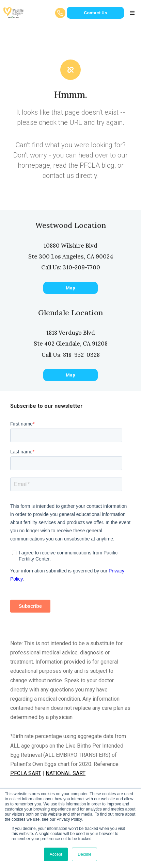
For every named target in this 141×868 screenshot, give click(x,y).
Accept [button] (56, 854)
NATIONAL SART (66, 773)
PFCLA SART (26, 773)
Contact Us (95, 13)
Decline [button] (84, 854)
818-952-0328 (81, 355)
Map (70, 288)
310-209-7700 (81, 267)
